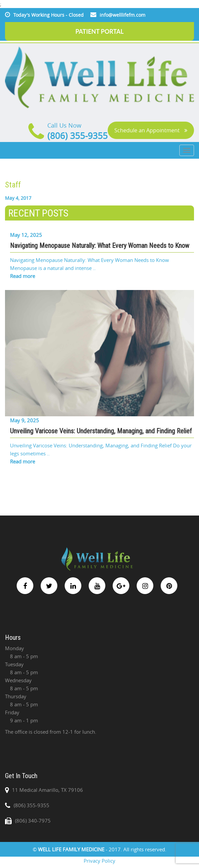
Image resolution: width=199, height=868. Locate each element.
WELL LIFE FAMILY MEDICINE (72, 849)
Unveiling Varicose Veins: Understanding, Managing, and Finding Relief (101, 431)
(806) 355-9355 (77, 136)
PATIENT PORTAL (99, 31)
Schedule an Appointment (151, 130)
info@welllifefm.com (122, 15)
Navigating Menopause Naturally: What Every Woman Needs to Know (100, 246)
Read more (22, 276)
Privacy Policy (99, 861)
